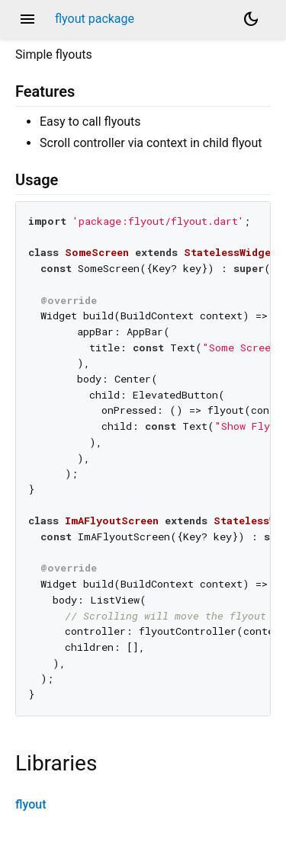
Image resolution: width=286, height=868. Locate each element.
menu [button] (27, 19)
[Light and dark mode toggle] (251, 19)
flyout (31, 804)
